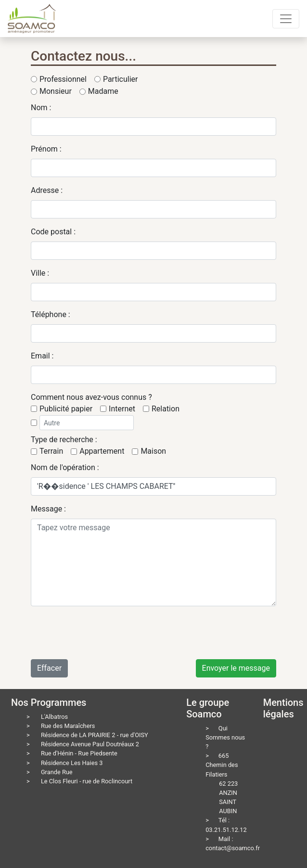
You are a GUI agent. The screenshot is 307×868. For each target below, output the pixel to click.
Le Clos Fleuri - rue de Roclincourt (87, 781)
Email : (42, 356)
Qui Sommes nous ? (225, 737)
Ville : (40, 273)
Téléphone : (51, 314)
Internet (122, 409)
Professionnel (63, 79)
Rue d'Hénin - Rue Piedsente (79, 753)
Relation (166, 409)
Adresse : (47, 190)
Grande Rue (57, 772)
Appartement (102, 451)
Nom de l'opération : (65, 467)
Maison (153, 451)
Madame (103, 91)
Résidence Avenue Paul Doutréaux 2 (90, 744)
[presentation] (104, 633)
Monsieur (56, 91)
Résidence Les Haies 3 (72, 763)
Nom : (41, 108)
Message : (48, 509)
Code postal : (53, 232)
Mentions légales (283, 708)
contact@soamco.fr (233, 848)
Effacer (49, 668)
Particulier (121, 79)
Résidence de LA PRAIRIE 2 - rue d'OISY (95, 735)
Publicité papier (66, 409)
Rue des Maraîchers (68, 726)
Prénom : (46, 149)
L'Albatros (54, 717)
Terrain (51, 451)
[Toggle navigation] (286, 19)
